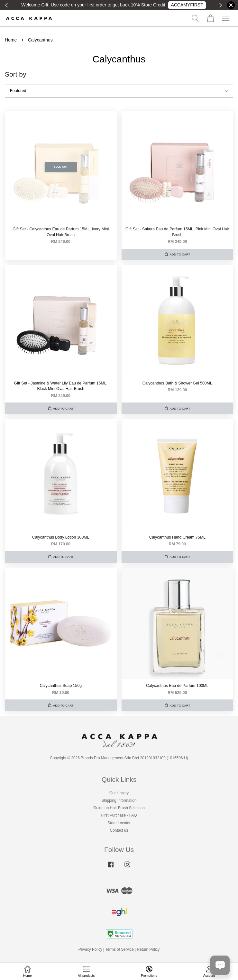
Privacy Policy (90, 949)
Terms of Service (119, 949)
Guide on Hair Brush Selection (119, 808)
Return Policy (148, 949)
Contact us (119, 830)
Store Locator (119, 823)
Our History (119, 793)
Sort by (16, 74)
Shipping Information (119, 800)
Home (11, 40)
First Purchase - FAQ (119, 815)
